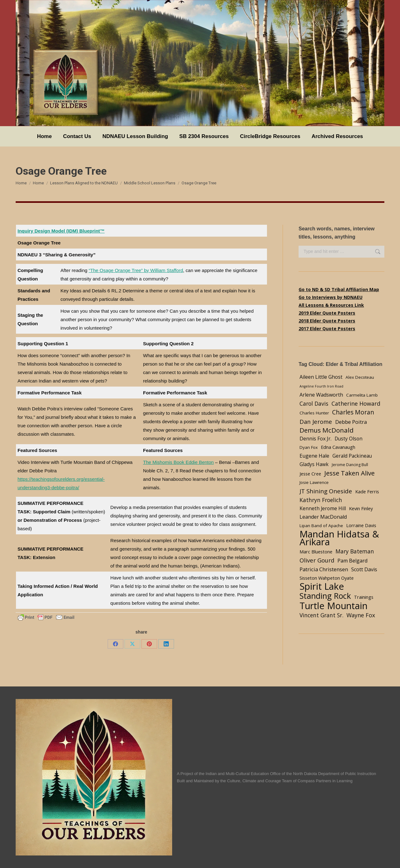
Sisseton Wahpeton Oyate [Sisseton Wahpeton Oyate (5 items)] (327, 578)
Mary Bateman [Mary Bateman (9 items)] (355, 551)
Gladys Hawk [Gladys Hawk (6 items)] (314, 464)
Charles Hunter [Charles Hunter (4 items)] (314, 413)
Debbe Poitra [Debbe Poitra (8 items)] (351, 422)
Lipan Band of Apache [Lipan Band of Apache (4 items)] (321, 526)
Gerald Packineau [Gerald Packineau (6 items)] (352, 456)
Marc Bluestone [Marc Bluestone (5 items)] (316, 552)
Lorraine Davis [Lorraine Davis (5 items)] (361, 525)
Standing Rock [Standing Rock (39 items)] (325, 596)
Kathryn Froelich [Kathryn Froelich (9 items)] (321, 500)
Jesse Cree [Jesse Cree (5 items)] (310, 474)
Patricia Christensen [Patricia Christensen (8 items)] (324, 569)
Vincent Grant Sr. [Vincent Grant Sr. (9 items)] (321, 615)
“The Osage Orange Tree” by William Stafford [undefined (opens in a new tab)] (136, 270)
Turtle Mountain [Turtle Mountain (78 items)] (333, 606)
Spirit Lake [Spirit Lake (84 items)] (322, 586)
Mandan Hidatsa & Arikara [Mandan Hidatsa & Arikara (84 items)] (339, 538)
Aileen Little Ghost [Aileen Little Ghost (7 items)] (321, 377)
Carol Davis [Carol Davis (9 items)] (314, 403)
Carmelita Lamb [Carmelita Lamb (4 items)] (362, 395)
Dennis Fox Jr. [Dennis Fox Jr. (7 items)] (315, 439)
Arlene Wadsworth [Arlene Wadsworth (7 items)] (321, 395)
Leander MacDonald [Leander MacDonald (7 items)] (323, 517)
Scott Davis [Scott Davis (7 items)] (364, 569)
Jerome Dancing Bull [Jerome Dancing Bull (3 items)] (350, 465)
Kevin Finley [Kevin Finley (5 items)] (361, 508)
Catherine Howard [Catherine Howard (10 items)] (356, 403)
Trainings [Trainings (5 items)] (364, 597)
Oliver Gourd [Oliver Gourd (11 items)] (317, 560)
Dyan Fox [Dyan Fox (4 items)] (309, 447)
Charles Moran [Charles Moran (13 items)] (353, 412)
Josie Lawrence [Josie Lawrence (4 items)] (314, 482)
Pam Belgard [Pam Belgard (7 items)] (352, 561)
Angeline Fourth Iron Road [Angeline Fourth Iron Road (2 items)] (321, 386)
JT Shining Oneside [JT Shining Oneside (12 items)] (326, 491)
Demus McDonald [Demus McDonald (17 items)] (327, 430)
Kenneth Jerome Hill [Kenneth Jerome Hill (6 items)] (323, 508)
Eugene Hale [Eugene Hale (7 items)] (314, 456)
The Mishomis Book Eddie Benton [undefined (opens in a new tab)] (178, 462)
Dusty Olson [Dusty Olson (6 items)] (349, 439)
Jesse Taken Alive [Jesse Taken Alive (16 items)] (349, 473)
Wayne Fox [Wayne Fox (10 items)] (361, 615)
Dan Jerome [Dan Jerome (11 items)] (316, 421)
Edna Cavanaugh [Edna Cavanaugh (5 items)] (338, 447)
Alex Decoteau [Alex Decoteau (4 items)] (360, 377)
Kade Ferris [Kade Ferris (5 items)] (367, 491)
